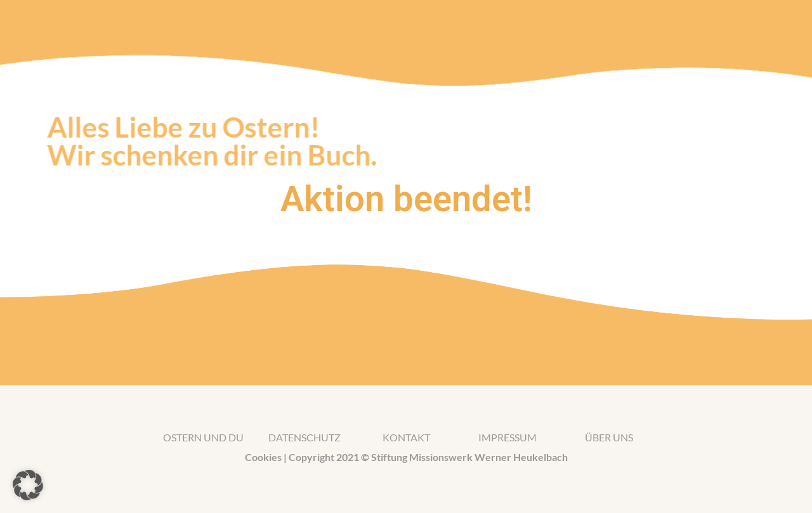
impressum (507, 437)
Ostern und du (203, 437)
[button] (28, 485)
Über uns (609, 437)
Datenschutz (304, 437)
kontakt (406, 437)
